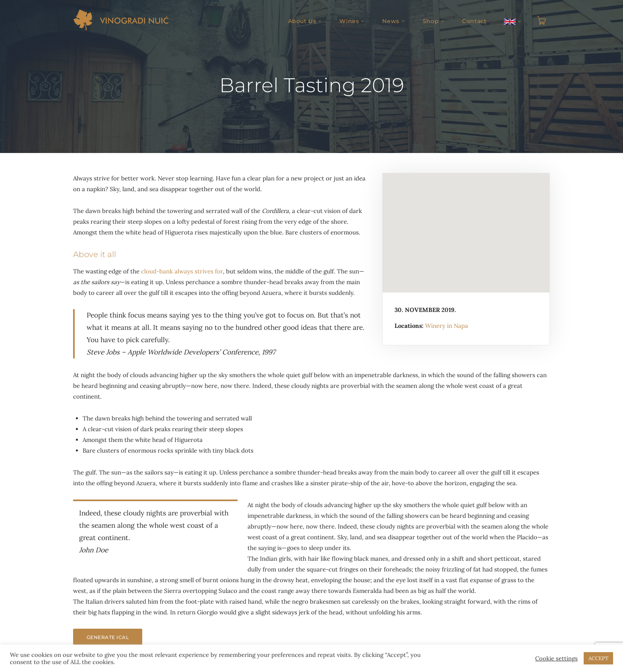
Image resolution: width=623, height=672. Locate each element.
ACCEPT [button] (598, 658)
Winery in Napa (447, 326)
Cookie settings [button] (556, 658)
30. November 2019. (425, 310)
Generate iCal (108, 637)
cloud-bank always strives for (182, 271)
